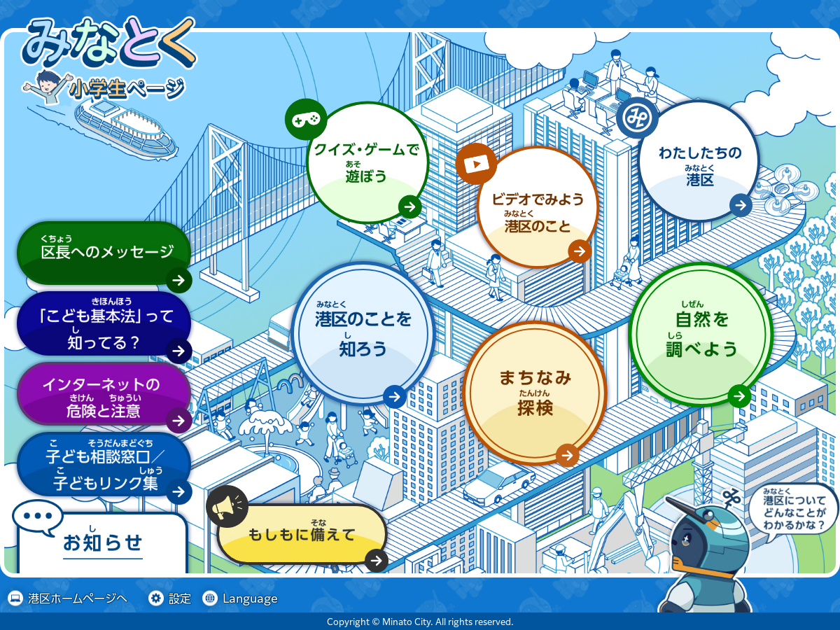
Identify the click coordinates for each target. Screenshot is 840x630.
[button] (103, 542)
